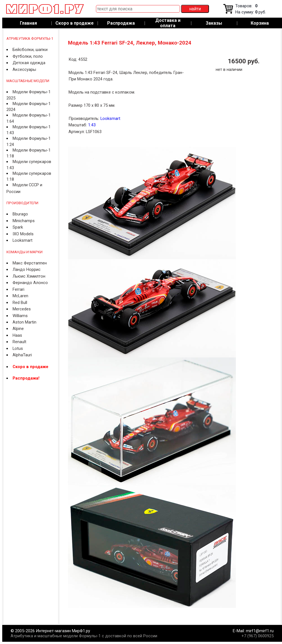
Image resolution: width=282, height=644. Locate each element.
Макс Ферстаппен (30, 263)
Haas (17, 335)
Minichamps (24, 221)
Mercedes (22, 309)
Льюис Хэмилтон (29, 276)
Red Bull (20, 303)
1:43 (92, 125)
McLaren (20, 296)
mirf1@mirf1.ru (260, 631)
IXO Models (23, 234)
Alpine (18, 329)
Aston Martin (24, 322)
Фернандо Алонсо (30, 283)
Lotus (18, 348)
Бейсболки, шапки (30, 50)
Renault (19, 342)
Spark (18, 227)
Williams (20, 316)
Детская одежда (29, 63)
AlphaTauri (22, 355)
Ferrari (18, 289)
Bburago (20, 214)
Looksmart (23, 240)
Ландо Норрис (27, 269)
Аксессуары (24, 69)
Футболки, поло (28, 56)
